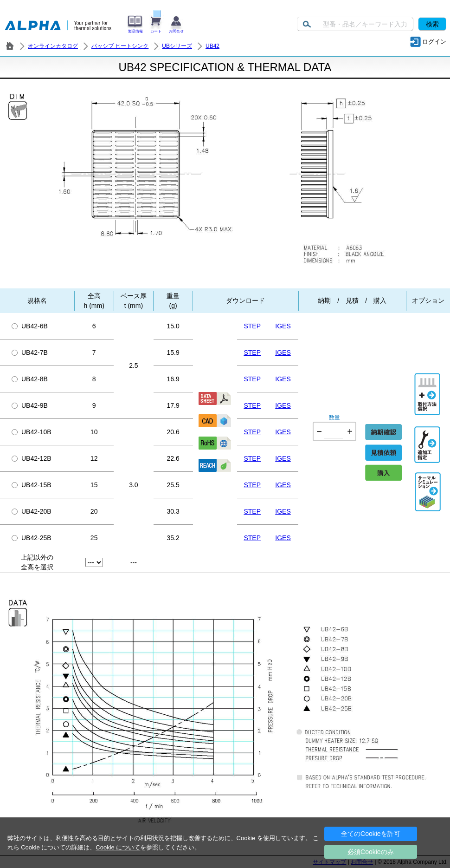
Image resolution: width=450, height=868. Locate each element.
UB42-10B (32, 432)
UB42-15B (32, 485)
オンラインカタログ (53, 46)
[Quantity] (334, 431)
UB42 (212, 46)
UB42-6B (30, 326)
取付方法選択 (428, 382)
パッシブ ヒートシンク (120, 46)
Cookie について (118, 847)
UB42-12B (32, 458)
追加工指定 (428, 436)
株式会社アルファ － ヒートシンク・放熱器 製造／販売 (10, 46)
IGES (283, 326)
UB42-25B (32, 538)
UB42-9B (30, 405)
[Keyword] (355, 24)
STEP (252, 326)
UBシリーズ (177, 46)
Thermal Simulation (428, 482)
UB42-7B (30, 352)
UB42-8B (30, 379)
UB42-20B (32, 511)
